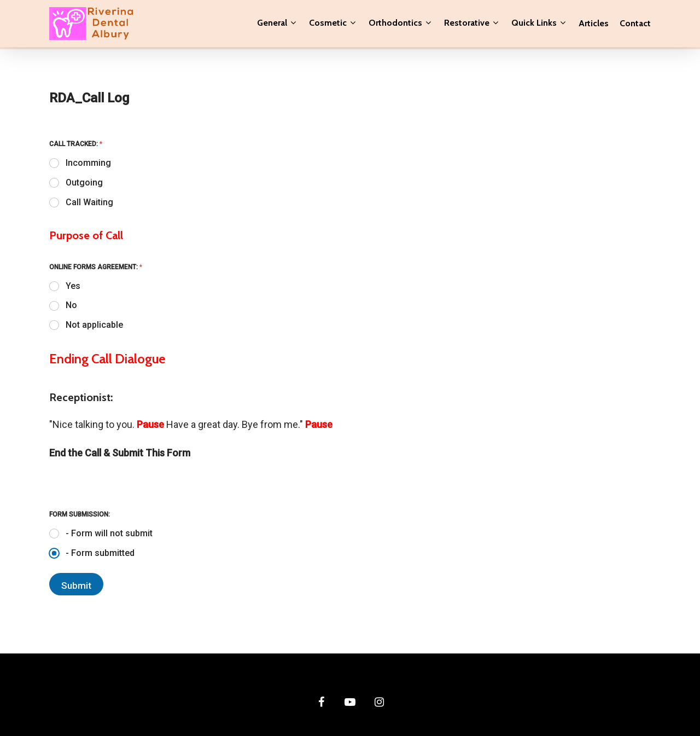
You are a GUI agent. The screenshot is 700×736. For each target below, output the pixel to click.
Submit (76, 586)
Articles (594, 25)
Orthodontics (400, 24)
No (71, 305)
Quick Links (538, 24)
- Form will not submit (109, 533)
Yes (73, 286)
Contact (635, 25)
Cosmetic (332, 24)
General (276, 24)
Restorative (471, 24)
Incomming (88, 163)
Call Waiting (89, 202)
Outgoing (84, 182)
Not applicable (94, 325)
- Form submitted (100, 553)
